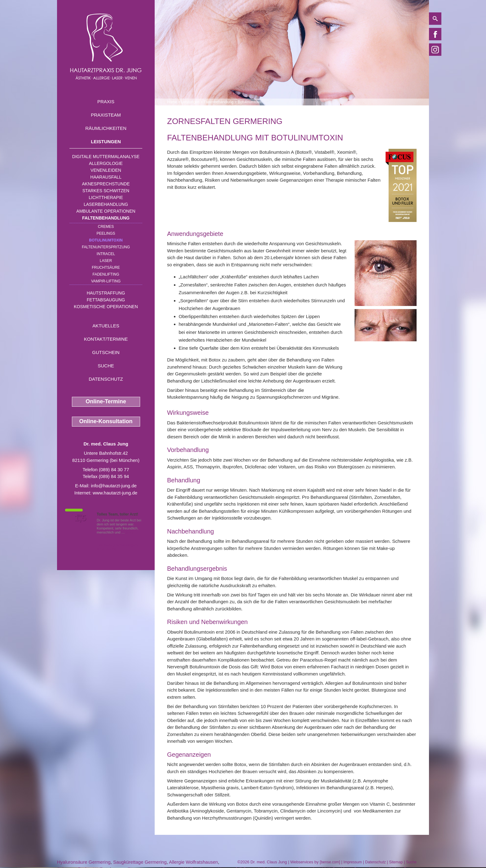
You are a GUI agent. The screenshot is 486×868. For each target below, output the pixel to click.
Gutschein (106, 352)
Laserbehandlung (106, 204)
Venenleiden (106, 170)
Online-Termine (106, 401)
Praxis (106, 102)
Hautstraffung (106, 293)
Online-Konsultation (106, 421)
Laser (106, 261)
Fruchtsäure (106, 268)
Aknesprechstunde (106, 184)
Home (172, 102)
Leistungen (106, 142)
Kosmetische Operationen (106, 307)
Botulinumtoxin (106, 240)
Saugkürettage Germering (140, 862)
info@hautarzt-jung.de (114, 486)
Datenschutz (106, 379)
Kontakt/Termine (106, 339)
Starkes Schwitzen (106, 191)
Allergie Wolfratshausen (193, 862)
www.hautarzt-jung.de (115, 493)
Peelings (106, 233)
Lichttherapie (106, 197)
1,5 (80, 518)
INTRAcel (106, 254)
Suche (106, 366)
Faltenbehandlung (106, 218)
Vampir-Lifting (106, 281)
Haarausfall (106, 177)
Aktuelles (106, 326)
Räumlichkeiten (106, 128)
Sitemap (396, 862)
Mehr (130, 532)
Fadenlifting (106, 274)
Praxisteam (106, 115)
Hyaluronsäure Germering (84, 862)
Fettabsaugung (106, 300)
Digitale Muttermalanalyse (106, 157)
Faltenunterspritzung (106, 247)
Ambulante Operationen (106, 211)
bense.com (330, 862)
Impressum (353, 862)
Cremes (106, 227)
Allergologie (106, 163)
